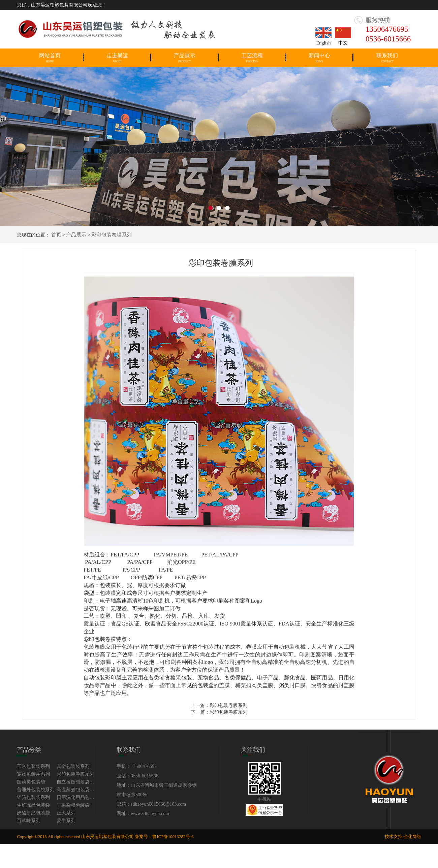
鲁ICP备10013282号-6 (173, 837)
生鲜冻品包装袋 (33, 805)
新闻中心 (319, 58)
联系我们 (387, 58)
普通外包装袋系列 (36, 790)
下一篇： (200, 712)
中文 (343, 43)
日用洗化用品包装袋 (76, 797)
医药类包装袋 (31, 782)
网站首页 (50, 58)
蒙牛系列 (66, 821)
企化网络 (412, 837)
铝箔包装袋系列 (33, 797)
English (324, 43)
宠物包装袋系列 (33, 774)
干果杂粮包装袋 (73, 805)
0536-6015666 (388, 39)
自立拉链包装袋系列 (76, 782)
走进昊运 (117, 58)
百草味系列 (29, 821)
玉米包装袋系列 (33, 766)
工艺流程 (252, 58)
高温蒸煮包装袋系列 (76, 790)
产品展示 (185, 58)
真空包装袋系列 (73, 766)
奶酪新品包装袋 (33, 813)
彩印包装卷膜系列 (112, 235)
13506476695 (387, 29)
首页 (56, 235)
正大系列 (66, 813)
